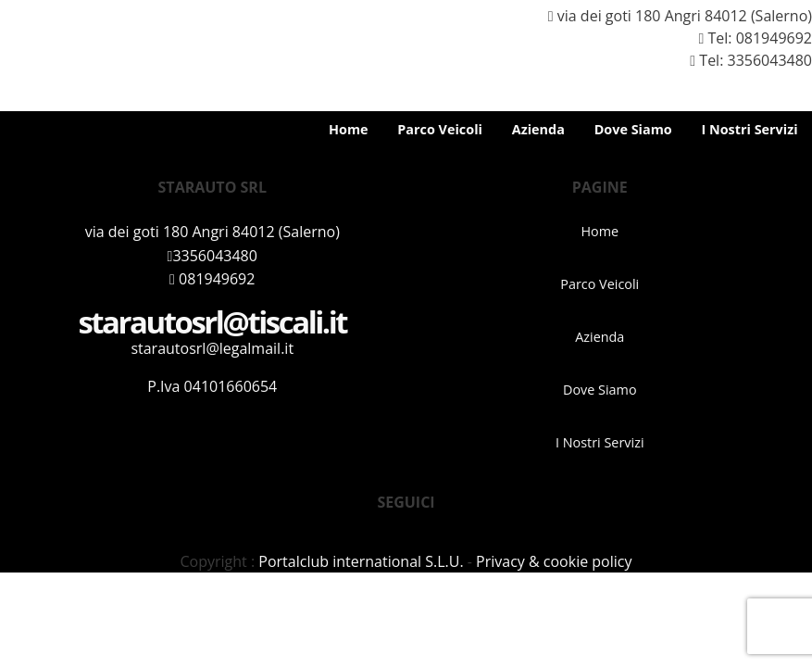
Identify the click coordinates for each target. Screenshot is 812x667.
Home (349, 129)
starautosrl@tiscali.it (212, 322)
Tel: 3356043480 (743, 60)
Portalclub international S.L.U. (361, 561)
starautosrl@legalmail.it (212, 348)
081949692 (774, 38)
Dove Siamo (633, 129)
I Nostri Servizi (749, 129)
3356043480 (212, 256)
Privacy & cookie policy (554, 561)
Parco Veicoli (440, 129)
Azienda (538, 129)
